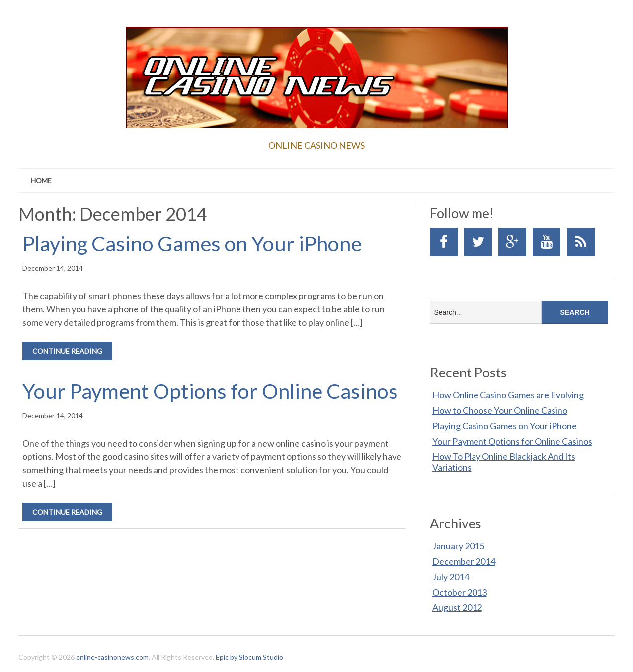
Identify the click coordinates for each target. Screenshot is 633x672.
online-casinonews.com (112, 657)
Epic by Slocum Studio (249, 657)
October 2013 (460, 592)
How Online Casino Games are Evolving (508, 395)
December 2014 (464, 561)
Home (41, 181)
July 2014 (451, 577)
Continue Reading (67, 351)
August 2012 (457, 607)
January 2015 (458, 546)
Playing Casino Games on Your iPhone (192, 243)
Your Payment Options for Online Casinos (210, 391)
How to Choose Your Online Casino (500, 410)
